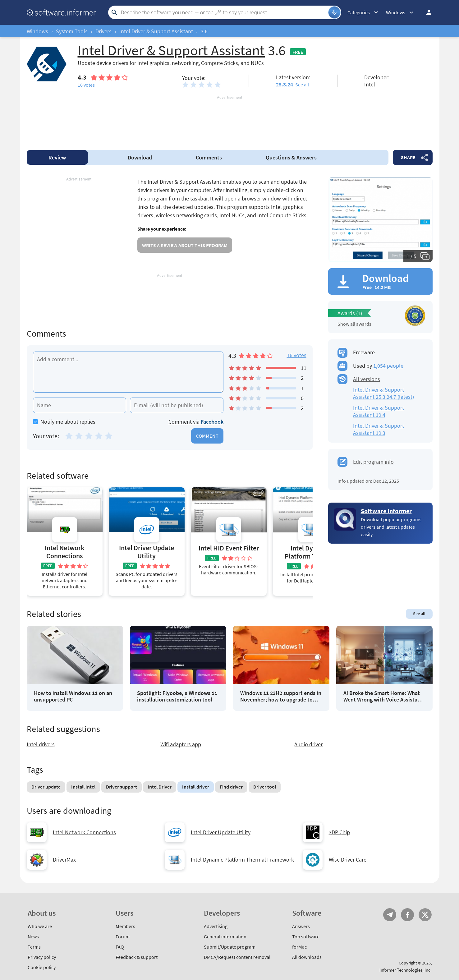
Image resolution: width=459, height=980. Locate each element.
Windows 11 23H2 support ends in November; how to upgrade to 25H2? (281, 696)
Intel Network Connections (64, 552)
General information (225, 936)
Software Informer (386, 511)
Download (140, 157)
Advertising (216, 926)
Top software (306, 936)
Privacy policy (42, 957)
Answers (291, 157)
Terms (34, 947)
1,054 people (388, 366)
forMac (299, 947)
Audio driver (308, 744)
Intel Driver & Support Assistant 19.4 (379, 411)
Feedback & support (137, 957)
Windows (37, 31)
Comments (209, 157)
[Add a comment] (128, 372)
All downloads (307, 957)
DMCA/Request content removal (237, 957)
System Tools (72, 31)
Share (408, 157)
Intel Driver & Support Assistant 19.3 (379, 429)
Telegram (390, 915)
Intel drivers (41, 744)
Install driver (196, 787)
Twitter (425, 915)
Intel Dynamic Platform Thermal (311, 552)
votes (86, 85)
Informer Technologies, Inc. (406, 970)
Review (57, 157)
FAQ (120, 947)
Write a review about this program (185, 245)
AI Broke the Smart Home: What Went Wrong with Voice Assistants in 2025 (384, 696)
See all (302, 85)
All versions (367, 379)
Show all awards (354, 324)
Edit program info (373, 462)
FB (407, 915)
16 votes (297, 355)
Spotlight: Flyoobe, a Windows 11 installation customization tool (177, 696)
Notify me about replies (64, 422)
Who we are (40, 926)
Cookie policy (42, 967)
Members (125, 926)
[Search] (224, 12)
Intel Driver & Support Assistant (156, 31)
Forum (123, 936)
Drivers (103, 31)
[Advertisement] (230, 119)
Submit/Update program (230, 947)
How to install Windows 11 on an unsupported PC (73, 696)
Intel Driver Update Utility (147, 552)
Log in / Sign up (426, 12)
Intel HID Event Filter (229, 548)
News (33, 936)
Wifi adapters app (181, 744)
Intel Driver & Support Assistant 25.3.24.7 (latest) (383, 393)
